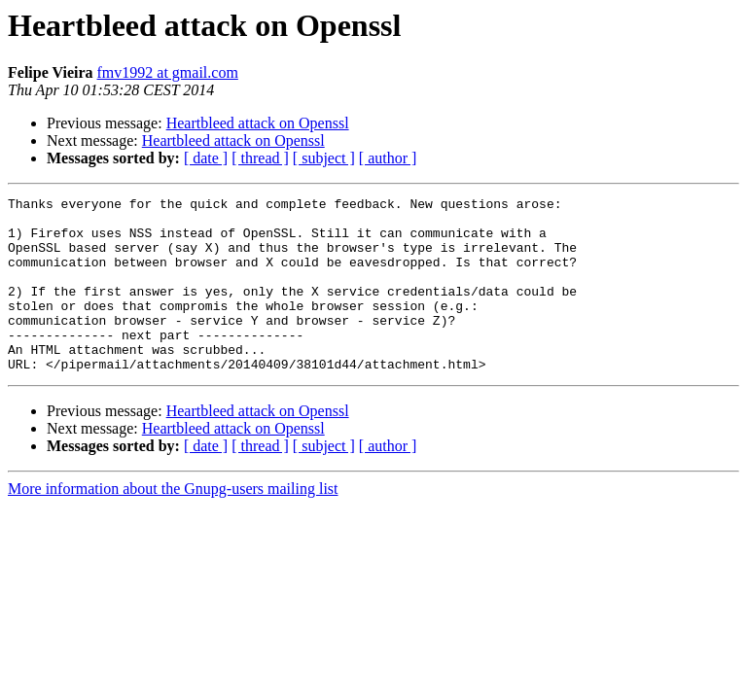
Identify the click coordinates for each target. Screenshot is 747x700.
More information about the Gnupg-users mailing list (173, 524)
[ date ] (206, 158)
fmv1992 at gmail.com (168, 72)
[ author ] (388, 158)
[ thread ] (260, 158)
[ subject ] (324, 158)
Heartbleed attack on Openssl (258, 123)
